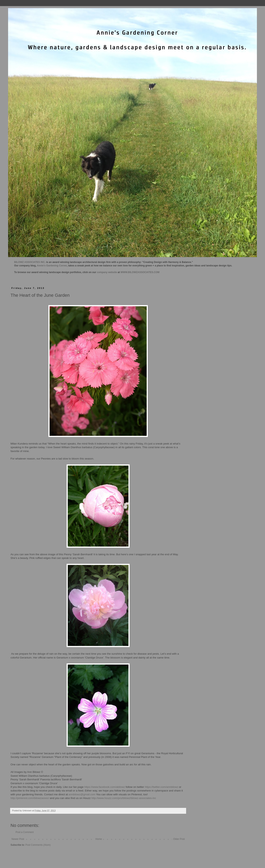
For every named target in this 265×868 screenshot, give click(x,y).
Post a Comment (25, 832)
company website (107, 272)
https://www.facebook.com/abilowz (105, 787)
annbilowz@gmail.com (82, 794)
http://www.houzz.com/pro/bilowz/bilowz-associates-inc (124, 798)
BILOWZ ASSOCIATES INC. (30, 262)
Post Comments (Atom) (38, 845)
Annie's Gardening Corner (52, 266)
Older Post (179, 839)
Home (99, 839)
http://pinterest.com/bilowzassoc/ (30, 798)
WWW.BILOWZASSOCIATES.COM (140, 272)
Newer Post (18, 839)
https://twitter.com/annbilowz (162, 787)
